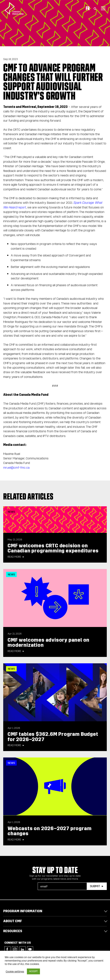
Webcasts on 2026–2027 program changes (50, 831)
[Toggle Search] (95, 8)
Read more (14, 557)
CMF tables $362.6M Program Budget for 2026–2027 (53, 737)
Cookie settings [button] (15, 972)
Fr (88, 8)
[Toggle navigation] (103, 8)
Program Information (23, 911)
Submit (95, 886)
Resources (13, 931)
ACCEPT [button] (33, 971)
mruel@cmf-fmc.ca (16, 468)
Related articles (28, 496)
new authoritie (80, 303)
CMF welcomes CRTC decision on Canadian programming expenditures (53, 548)
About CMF (13, 921)
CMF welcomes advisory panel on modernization (48, 643)
